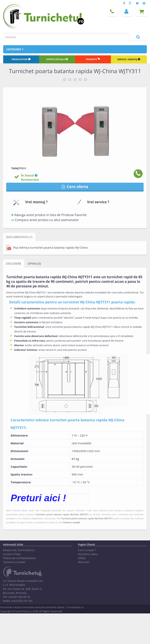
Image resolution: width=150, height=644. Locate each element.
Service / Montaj (129, 59)
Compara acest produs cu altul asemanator (45, 220)
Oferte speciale (57, 59)
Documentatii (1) (19, 237)
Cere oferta (75, 187)
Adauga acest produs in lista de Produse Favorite (49, 215)
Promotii (93, 59)
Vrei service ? (98, 202)
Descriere (14, 263)
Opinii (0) (34, 263)
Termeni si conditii (71, 522)
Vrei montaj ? (36, 202)
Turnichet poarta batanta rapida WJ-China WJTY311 (62, 514)
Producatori (21, 59)
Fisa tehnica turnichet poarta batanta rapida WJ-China (47, 248)
